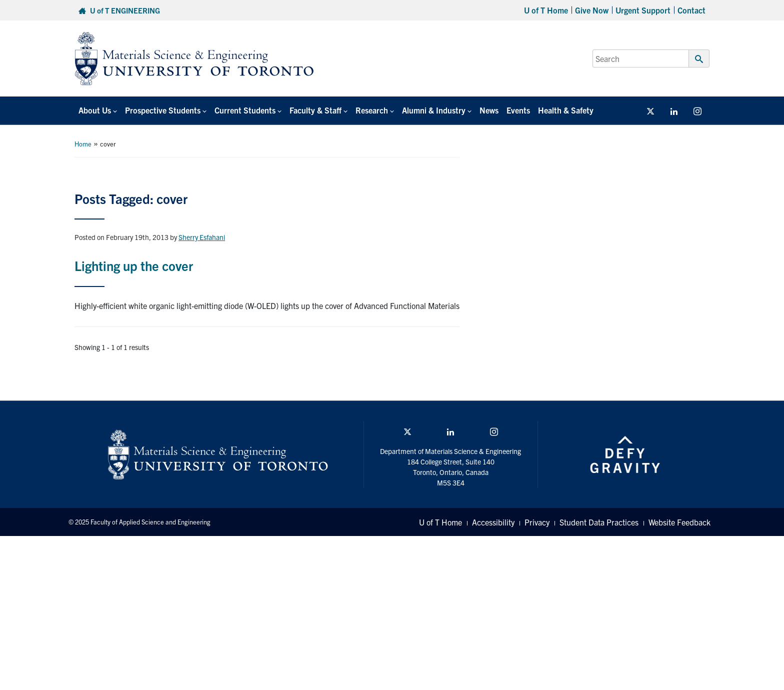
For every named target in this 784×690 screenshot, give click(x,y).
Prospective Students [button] (163, 110)
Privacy (537, 522)
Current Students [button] (245, 110)
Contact (691, 10)
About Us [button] (95, 110)
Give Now (592, 10)
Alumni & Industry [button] (434, 110)
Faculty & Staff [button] (315, 110)
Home (83, 144)
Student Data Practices (599, 522)
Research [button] (372, 110)
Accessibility (493, 522)
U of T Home (546, 10)
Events (518, 110)
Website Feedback (679, 522)
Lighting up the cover (134, 265)
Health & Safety (566, 110)
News (489, 110)
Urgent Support (643, 10)
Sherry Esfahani (202, 237)
